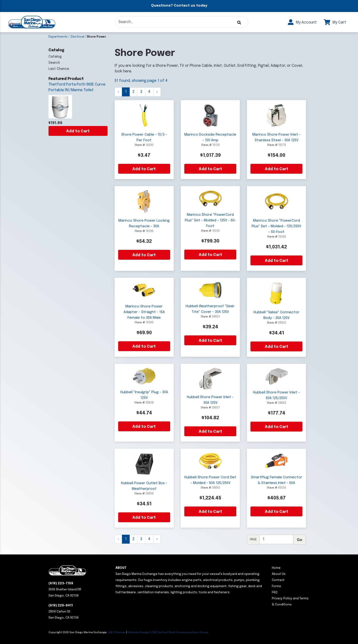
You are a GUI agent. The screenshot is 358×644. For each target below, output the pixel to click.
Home (276, 568)
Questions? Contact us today (179, 6)
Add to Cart (78, 131)
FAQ (275, 592)
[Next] (157, 92)
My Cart (335, 22)
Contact (278, 580)
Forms (276, 586)
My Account (302, 22)
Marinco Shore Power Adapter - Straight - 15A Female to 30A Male (144, 312)
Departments (58, 37)
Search (54, 63)
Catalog (55, 57)
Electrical (77, 37)
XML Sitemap (117, 632)
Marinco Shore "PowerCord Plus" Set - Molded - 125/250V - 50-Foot (276, 226)
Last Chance (59, 69)
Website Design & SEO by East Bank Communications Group (168, 632)
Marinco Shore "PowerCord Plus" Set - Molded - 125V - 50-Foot (210, 220)
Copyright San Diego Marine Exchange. (78, 632)
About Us (279, 574)
